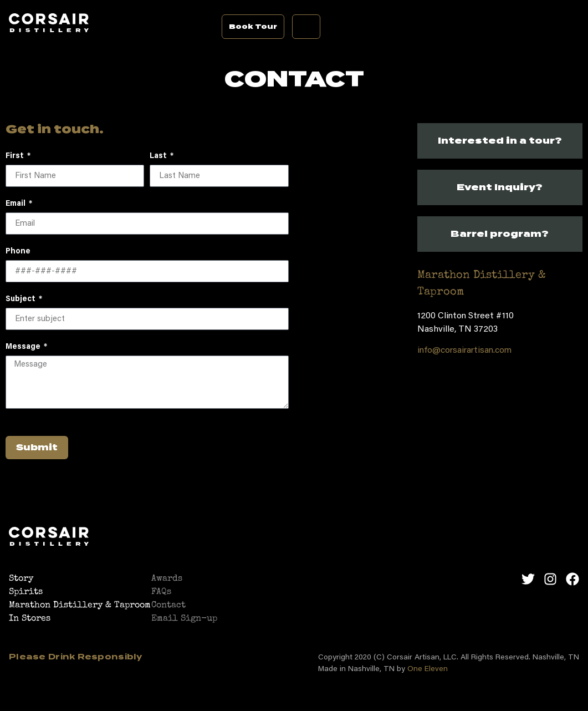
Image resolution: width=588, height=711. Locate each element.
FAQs (161, 592)
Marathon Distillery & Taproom (80, 606)
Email (16, 204)
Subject (21, 299)
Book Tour (253, 26)
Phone (18, 252)
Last (159, 156)
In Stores (30, 619)
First (16, 156)
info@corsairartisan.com (464, 351)
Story (21, 579)
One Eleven (428, 669)
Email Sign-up (184, 619)
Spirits (26, 592)
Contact (168, 606)
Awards (167, 579)
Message (24, 347)
